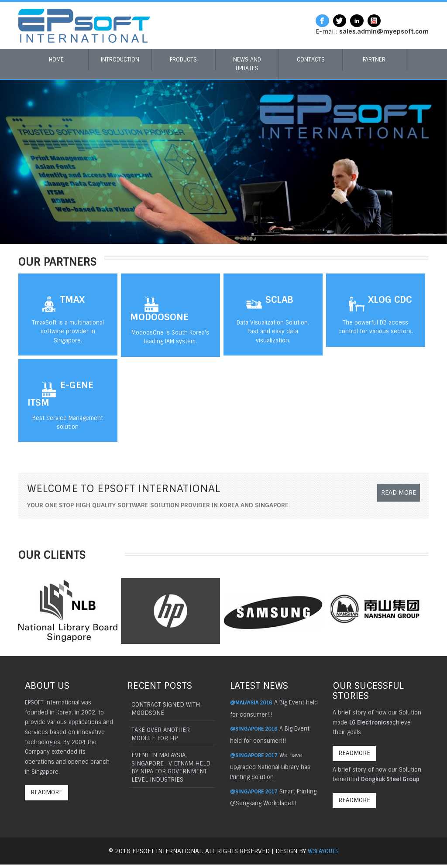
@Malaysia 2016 (254, 702)
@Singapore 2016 (256, 729)
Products (183, 60)
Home (56, 60)
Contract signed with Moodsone (165, 709)
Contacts (311, 60)
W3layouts (323, 854)
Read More (395, 496)
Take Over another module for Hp (160, 735)
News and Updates (247, 64)
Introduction (120, 60)
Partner (374, 60)
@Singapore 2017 (256, 755)
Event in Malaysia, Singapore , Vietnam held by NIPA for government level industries (170, 770)
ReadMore (48, 794)
